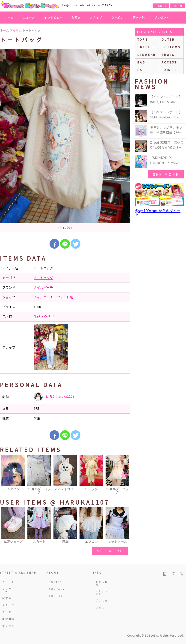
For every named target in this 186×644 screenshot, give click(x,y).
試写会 (76, 17)
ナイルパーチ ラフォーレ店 (53, 297)
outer (168, 39)
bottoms (171, 47)
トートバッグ (43, 278)
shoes (168, 55)
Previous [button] (6, 475)
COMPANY (56, 589)
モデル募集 (102, 583)
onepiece (147, 47)
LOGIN (177, 6)
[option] (65, 141)
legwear (147, 55)
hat (141, 70)
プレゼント (162, 17)
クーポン (117, 17)
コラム (100, 607)
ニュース (29, 17)
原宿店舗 (139, 17)
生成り (38, 316)
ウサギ (49, 316)
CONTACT (56, 596)
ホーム (9, 17)
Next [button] (124, 475)
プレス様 (102, 600)
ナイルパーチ (43, 287)
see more (110, 551)
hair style (173, 70)
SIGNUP (161, 6)
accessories (173, 62)
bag (141, 62)
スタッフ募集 (102, 592)
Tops (143, 39)
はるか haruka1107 (54, 397)
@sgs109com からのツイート (158, 212)
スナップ (96, 17)
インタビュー (53, 17)
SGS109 (56, 582)
